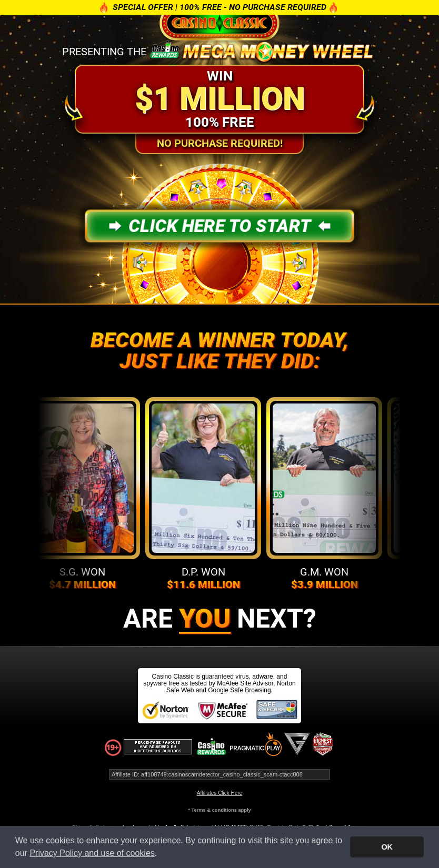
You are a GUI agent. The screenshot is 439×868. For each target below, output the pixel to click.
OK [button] (387, 847)
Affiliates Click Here (220, 793)
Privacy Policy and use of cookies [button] (92, 853)
